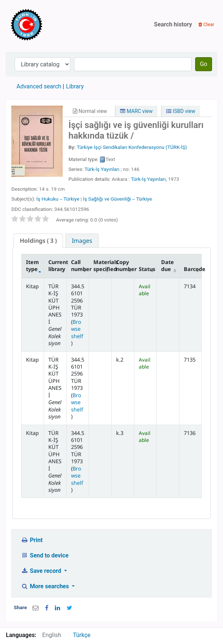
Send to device (45, 555)
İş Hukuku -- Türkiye (58, 199)
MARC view (136, 111)
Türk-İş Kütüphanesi (48, 25)
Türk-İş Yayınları (102, 169)
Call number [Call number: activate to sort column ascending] (80, 266)
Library (75, 86)
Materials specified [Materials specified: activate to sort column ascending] (102, 266)
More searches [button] (46, 586)
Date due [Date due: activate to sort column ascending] (168, 266)
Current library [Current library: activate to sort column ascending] (57, 266)
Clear (206, 24)
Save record (42, 571)
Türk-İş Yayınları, (149, 179)
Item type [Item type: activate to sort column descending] (32, 266)
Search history (173, 24)
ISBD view (181, 111)
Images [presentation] (82, 241)
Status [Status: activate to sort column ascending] (147, 269)
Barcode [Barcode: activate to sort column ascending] (193, 269)
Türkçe (82, 635)
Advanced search (39, 86)
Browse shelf (77, 329)
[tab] (38, 241)
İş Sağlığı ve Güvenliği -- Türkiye (118, 199)
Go (204, 64)
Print (32, 540)
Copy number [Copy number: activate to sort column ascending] (125, 266)
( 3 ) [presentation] (38, 241)
